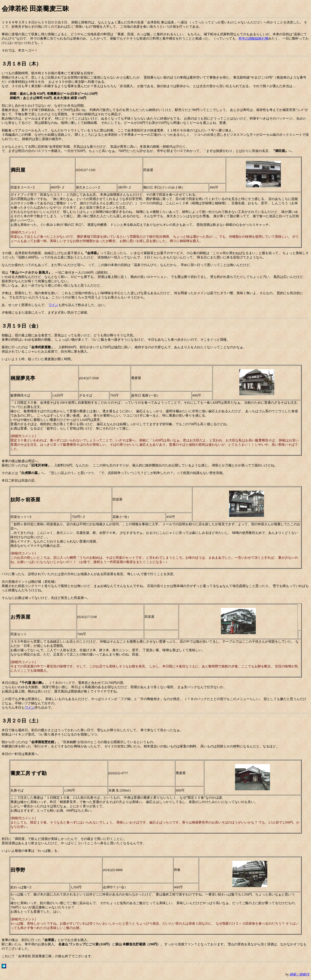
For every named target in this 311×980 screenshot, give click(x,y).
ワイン (53, 305)
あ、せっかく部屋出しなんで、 (25, 305)
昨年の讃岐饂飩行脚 (254, 38)
